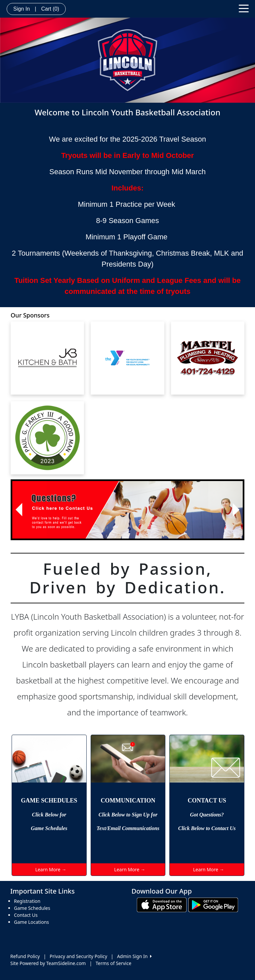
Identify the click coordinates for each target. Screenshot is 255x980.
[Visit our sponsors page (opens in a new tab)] (47, 358)
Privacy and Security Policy (79, 956)
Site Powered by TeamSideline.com (48, 963)
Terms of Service (114, 963)
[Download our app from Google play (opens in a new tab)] (213, 904)
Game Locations (32, 922)
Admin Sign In (134, 956)
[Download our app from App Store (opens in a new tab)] (162, 904)
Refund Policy (25, 956)
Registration (27, 901)
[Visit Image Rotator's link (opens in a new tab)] (127, 510)
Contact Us (26, 915)
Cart (50, 9)
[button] (19, 510)
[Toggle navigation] (244, 8)
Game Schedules (32, 908)
